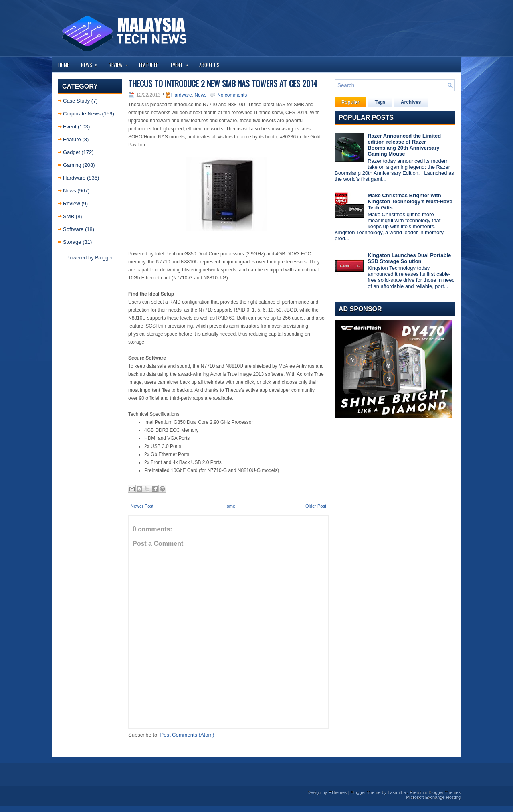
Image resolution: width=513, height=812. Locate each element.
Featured (149, 65)
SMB (69, 216)
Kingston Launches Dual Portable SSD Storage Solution (409, 258)
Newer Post (142, 506)
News (92, 62)
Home (64, 65)
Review (121, 62)
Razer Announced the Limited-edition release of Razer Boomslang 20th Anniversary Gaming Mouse (405, 145)
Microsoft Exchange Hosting (433, 797)
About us (209, 65)
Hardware (74, 178)
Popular (350, 102)
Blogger (104, 258)
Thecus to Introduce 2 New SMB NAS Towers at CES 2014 (223, 83)
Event (182, 62)
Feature (72, 139)
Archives (411, 102)
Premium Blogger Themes (435, 792)
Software (73, 229)
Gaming (72, 165)
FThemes (337, 792)
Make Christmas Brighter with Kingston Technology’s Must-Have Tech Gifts (410, 201)
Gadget (72, 152)
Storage (72, 242)
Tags (380, 102)
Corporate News (82, 114)
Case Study (76, 101)
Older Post (316, 506)
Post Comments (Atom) (187, 735)
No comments (232, 95)
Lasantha (397, 792)
